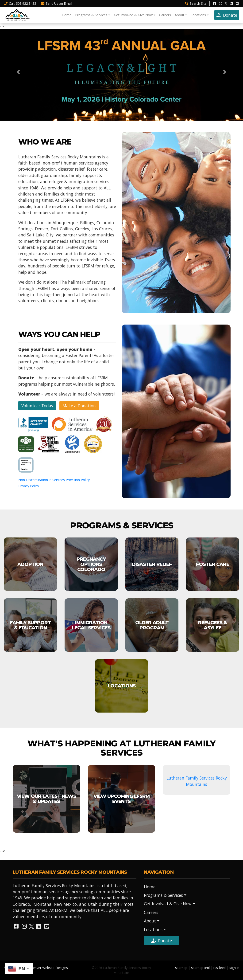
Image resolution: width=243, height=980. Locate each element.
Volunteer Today (37, 406)
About (179, 15)
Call (20, 3)
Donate (227, 15)
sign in (234, 968)
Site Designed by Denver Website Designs (36, 968)
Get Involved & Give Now (133, 15)
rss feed (220, 968)
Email (57, 3)
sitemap (181, 968)
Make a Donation (79, 406)
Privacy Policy (29, 486)
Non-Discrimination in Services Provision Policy (54, 480)
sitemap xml (200, 968)
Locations (198, 15)
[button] (18, 72)
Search (196, 3)
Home (67, 15)
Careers (165, 15)
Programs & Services (91, 15)
